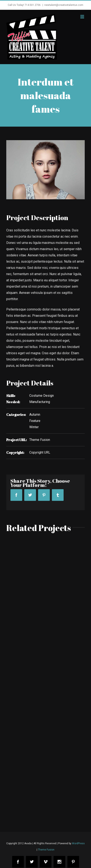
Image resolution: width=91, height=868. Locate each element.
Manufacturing (40, 402)
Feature (35, 421)
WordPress (78, 843)
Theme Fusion (40, 440)
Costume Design (42, 396)
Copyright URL (40, 452)
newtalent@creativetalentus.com (64, 5)
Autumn (35, 415)
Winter (34, 427)
